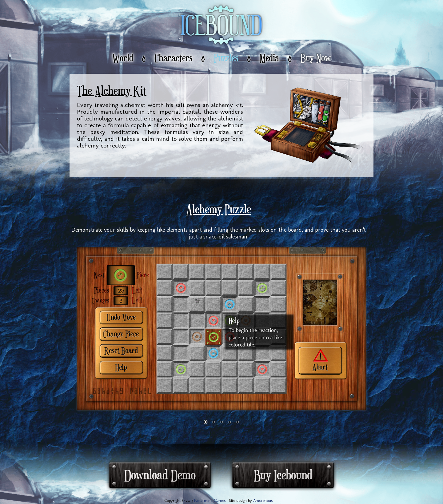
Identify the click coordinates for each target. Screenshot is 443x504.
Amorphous (263, 500)
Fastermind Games (210, 500)
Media (269, 58)
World (123, 58)
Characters (174, 58)
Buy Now (316, 58)
